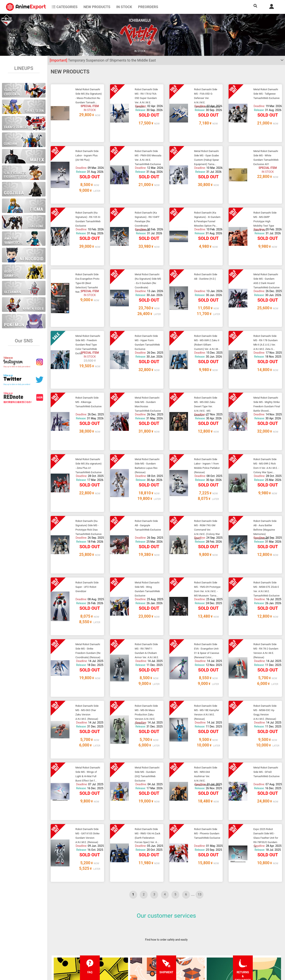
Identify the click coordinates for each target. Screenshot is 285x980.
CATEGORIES (65, 7)
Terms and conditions (135, 935)
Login (173, 943)
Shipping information (87, 943)
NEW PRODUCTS (97, 7)
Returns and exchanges (89, 951)
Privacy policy (130, 943)
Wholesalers (177, 951)
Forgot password (180, 935)
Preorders (148, 7)
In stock (124, 7)
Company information (135, 951)
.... (193, 762)
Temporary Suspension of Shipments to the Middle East (103, 60)
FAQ (77, 935)
